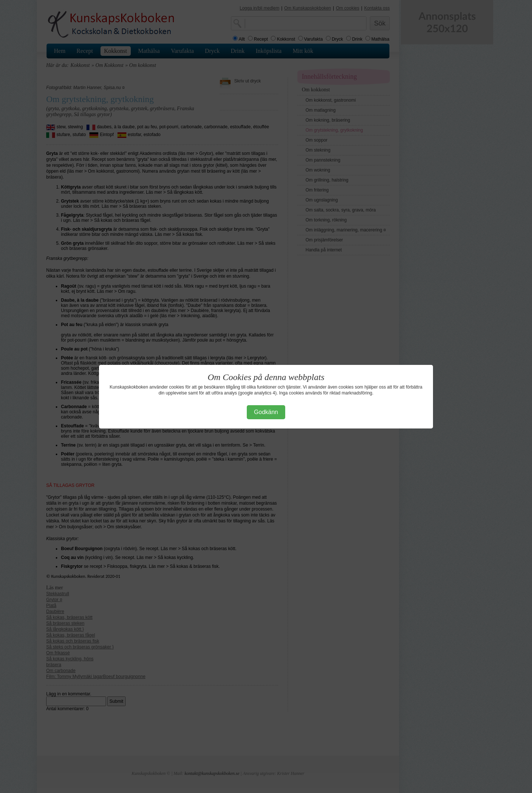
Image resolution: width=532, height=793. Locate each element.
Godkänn (266, 412)
